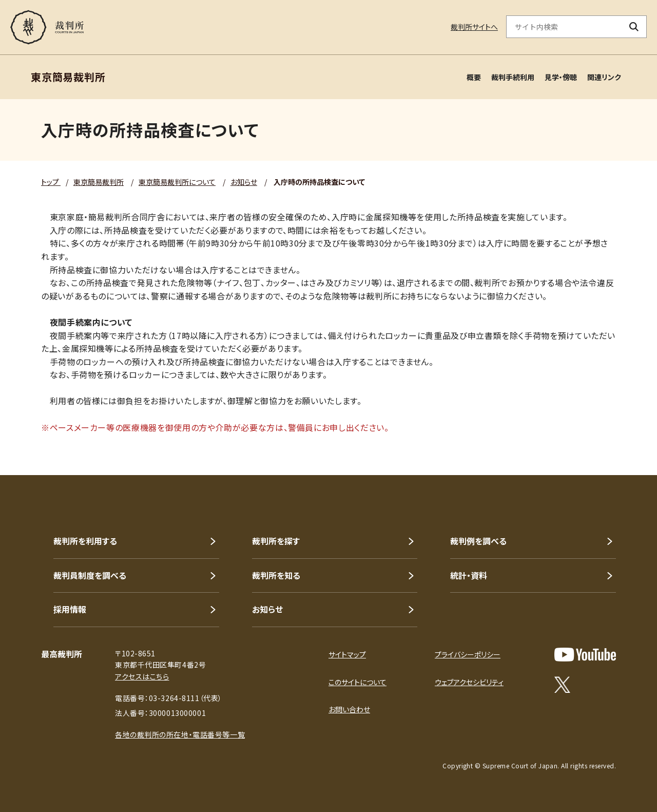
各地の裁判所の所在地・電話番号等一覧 (180, 734)
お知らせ (244, 182)
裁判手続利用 (513, 77)
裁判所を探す (276, 541)
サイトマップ (347, 654)
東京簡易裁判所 (99, 182)
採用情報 (70, 609)
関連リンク (604, 77)
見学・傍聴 (561, 77)
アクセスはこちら (142, 676)
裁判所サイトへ (474, 27)
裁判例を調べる (478, 541)
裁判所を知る (276, 575)
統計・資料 (469, 575)
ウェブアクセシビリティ (469, 682)
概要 (474, 77)
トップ (51, 182)
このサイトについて (358, 682)
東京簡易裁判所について (177, 182)
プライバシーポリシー (468, 654)
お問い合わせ (349, 709)
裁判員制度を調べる (90, 575)
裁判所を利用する (85, 541)
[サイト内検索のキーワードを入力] (564, 27)
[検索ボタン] (634, 27)
